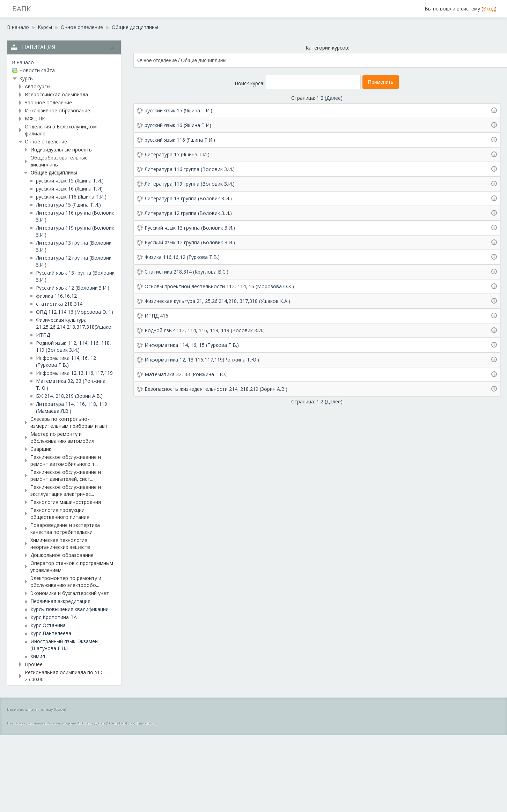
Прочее (34, 664)
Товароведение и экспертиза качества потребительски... (65, 528)
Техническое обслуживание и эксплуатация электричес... (66, 490)
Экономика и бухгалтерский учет (70, 593)
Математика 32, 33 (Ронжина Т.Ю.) (186, 374)
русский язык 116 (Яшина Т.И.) (180, 140)
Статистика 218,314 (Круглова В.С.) (186, 272)
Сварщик (41, 449)
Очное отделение (82, 27)
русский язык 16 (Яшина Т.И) (178, 125)
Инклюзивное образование (57, 110)
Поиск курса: (250, 83)
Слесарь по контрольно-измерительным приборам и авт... (71, 422)
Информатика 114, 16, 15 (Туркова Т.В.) (192, 345)
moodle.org (148, 723)
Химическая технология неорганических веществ (60, 543)
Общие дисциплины (135, 27)
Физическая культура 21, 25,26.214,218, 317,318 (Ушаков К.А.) (217, 301)
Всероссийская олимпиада (56, 94)
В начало (18, 27)
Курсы (45, 27)
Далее (333, 98)
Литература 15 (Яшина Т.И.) (177, 154)
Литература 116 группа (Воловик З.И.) (190, 169)
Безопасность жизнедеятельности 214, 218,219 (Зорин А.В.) (216, 389)
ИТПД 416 (156, 316)
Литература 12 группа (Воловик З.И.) (188, 213)
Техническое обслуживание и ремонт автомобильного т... (66, 460)
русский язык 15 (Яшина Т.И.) (178, 110)
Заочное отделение (48, 102)
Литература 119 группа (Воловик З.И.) (190, 184)
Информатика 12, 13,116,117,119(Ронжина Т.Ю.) (202, 360)
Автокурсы (38, 86)
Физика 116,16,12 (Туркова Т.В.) (182, 257)
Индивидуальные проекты (61, 150)
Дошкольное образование (62, 555)
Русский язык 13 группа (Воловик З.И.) (190, 228)
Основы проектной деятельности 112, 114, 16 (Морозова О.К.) (219, 286)
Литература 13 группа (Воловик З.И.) (188, 198)
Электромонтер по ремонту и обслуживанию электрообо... (66, 582)
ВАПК (21, 9)
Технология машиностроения (66, 502)
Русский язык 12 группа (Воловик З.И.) (190, 242)
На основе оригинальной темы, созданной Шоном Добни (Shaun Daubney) (71, 723)
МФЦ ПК (35, 118)
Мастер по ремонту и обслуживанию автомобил (62, 437)
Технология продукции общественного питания (60, 513)
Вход (489, 9)
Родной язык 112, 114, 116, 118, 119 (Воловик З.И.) (205, 330)
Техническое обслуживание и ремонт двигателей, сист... (66, 475)
